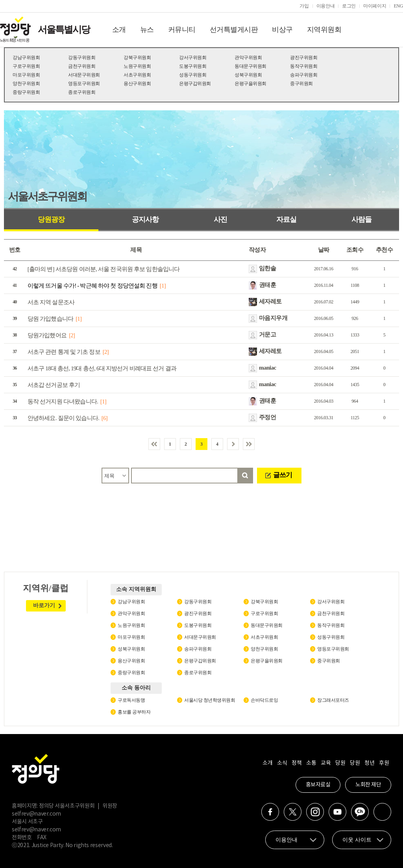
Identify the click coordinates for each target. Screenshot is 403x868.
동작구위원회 (304, 66)
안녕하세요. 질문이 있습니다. (63, 418)
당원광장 (51, 219)
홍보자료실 (318, 785)
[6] (104, 418)
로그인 (349, 6)
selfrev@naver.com (36, 814)
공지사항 (145, 219)
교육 (326, 763)
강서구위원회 (193, 58)
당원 (340, 763)
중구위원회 (301, 84)
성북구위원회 (248, 75)
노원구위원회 (137, 66)
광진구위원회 (304, 58)
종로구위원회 (82, 92)
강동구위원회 (82, 58)
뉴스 (147, 30)
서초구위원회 (137, 75)
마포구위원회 (26, 75)
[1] (163, 286)
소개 (119, 30)
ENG (398, 6)
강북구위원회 (137, 58)
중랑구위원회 (26, 92)
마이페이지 (375, 6)
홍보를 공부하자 (134, 712)
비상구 (282, 30)
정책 (297, 763)
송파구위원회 (304, 75)
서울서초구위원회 (47, 196)
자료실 (286, 219)
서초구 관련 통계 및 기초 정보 (64, 352)
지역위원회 (324, 30)
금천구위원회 (82, 66)
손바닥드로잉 (264, 700)
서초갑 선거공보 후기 (54, 385)
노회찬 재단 (368, 785)
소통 (311, 763)
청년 (369, 763)
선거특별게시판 (234, 30)
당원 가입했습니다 (51, 319)
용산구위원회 (137, 84)
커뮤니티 (182, 30)
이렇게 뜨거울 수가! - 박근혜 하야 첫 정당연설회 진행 (92, 286)
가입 (304, 6)
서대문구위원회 (84, 75)
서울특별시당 (64, 30)
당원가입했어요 (47, 335)
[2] (72, 335)
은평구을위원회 (250, 84)
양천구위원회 (26, 84)
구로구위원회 (26, 66)
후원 (384, 763)
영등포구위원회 (84, 84)
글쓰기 (283, 475)
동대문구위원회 (250, 66)
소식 (282, 763)
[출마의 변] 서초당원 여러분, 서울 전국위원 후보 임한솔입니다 (104, 269)
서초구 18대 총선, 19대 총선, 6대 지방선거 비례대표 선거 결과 (102, 368)
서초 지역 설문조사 (51, 302)
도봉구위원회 (193, 66)
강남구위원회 (26, 58)
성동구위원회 (193, 75)
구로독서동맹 (131, 700)
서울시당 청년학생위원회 (210, 700)
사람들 (361, 219)
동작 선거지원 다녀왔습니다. (63, 401)
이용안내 (326, 6)
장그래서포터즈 (333, 700)
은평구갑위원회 (195, 84)
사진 (220, 219)
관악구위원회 (248, 58)
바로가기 (44, 605)
